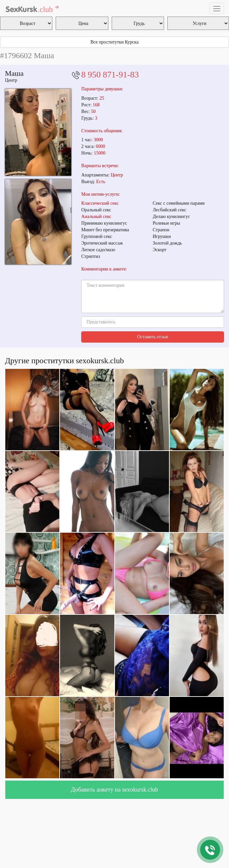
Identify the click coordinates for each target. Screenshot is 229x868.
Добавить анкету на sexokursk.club (114, 790)
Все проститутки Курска (114, 42)
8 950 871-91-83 (110, 75)
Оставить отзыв (153, 337)
